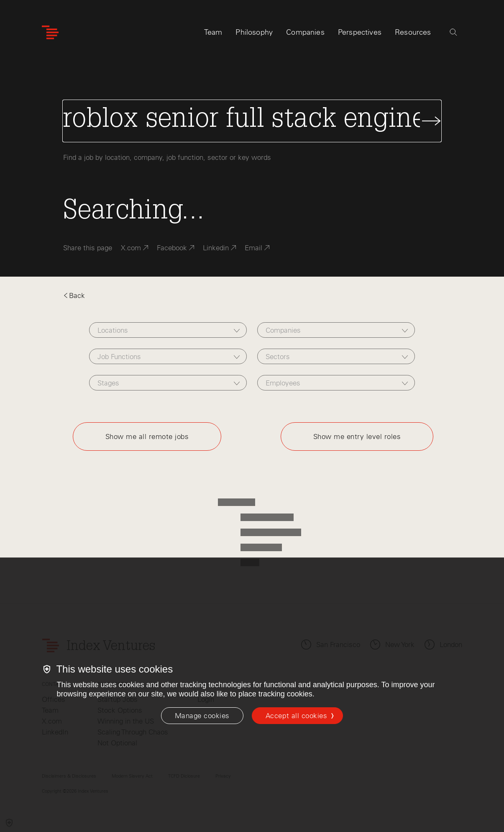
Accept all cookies (296, 716)
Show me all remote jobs (147, 437)
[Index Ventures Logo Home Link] (50, 32)
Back (74, 295)
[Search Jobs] (252, 121)
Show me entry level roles (357, 437)
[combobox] (168, 330)
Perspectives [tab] (360, 32)
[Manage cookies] (202, 716)
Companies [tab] (305, 32)
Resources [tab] (413, 32)
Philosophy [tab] (254, 32)
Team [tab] (213, 32)
